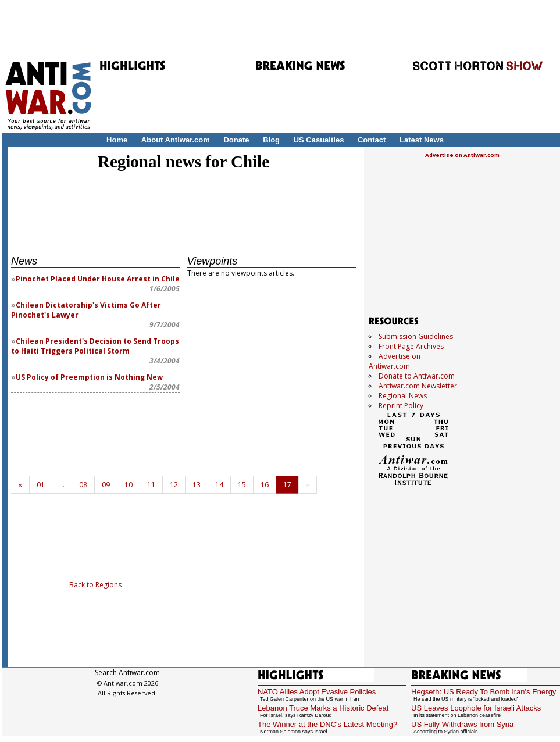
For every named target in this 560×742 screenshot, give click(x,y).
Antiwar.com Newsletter (418, 386)
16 (265, 485)
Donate (236, 140)
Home (117, 140)
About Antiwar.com (176, 140)
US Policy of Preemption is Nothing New (89, 377)
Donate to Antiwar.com (417, 376)
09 (106, 485)
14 (219, 485)
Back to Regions (95, 585)
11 (151, 485)
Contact (372, 140)
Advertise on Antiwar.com (462, 155)
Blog (271, 140)
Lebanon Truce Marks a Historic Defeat (323, 708)
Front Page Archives (411, 346)
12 (174, 485)
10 (129, 485)
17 (287, 485)
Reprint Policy (401, 406)
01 (41, 485)
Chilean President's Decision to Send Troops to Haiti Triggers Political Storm (95, 346)
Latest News (422, 140)
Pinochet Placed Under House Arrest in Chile (98, 279)
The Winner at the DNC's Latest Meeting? (327, 724)
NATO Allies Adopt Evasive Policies (317, 692)
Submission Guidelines (416, 336)
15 (242, 485)
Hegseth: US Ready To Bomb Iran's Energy (484, 692)
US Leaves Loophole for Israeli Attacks (476, 708)
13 (197, 485)
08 (83, 485)
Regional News (403, 396)
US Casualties (319, 140)
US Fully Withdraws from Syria (462, 724)
